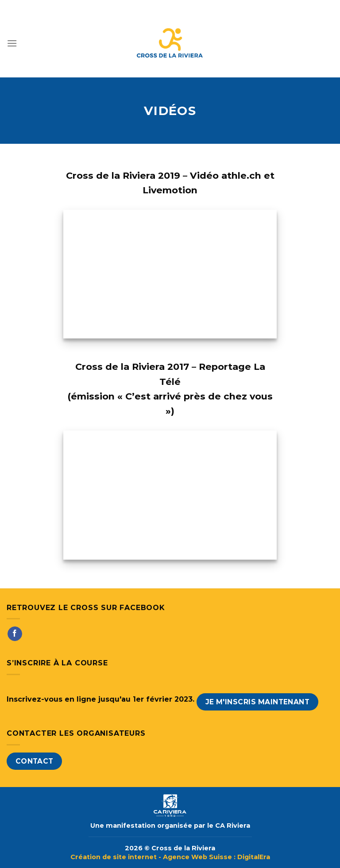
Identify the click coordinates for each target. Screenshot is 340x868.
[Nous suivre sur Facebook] (15, 634)
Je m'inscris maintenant (258, 702)
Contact (35, 761)
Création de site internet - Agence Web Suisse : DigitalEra (170, 857)
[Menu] (12, 43)
